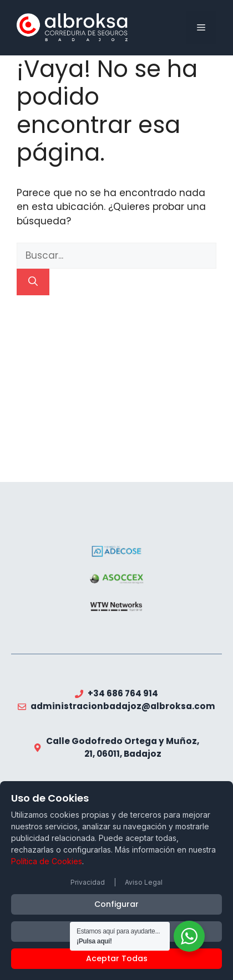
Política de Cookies (47, 861)
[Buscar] (33, 282)
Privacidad (88, 882)
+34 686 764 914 (123, 693)
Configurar (116, 904)
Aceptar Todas (117, 958)
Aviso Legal (144, 882)
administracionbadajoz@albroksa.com (123, 706)
